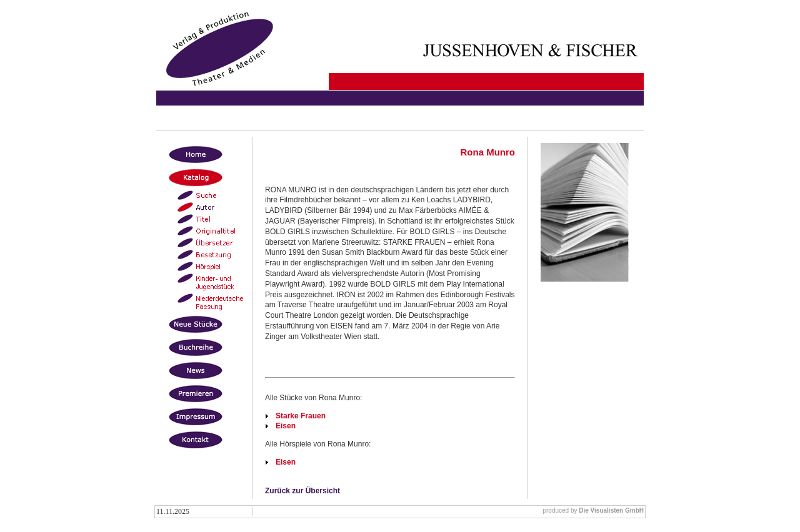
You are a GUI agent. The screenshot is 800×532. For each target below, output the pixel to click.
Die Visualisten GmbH (611, 510)
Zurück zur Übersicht (302, 491)
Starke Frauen (301, 416)
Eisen (286, 426)
